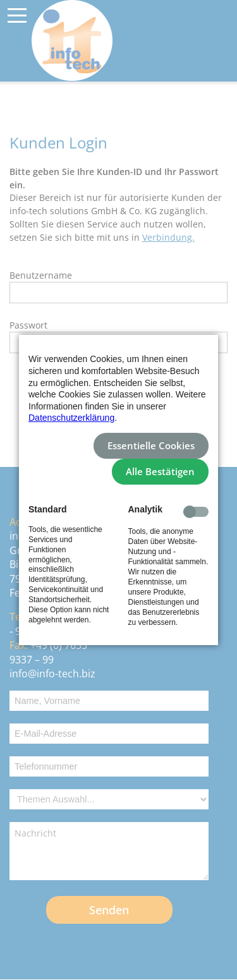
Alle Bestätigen (160, 472)
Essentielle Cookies (151, 446)
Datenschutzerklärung (71, 418)
